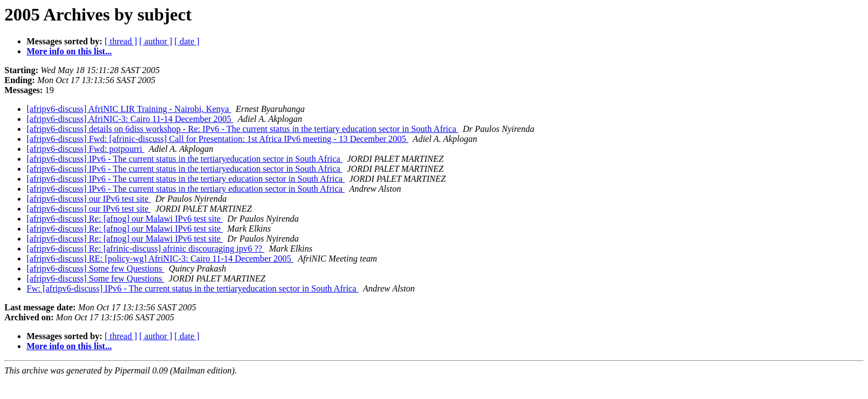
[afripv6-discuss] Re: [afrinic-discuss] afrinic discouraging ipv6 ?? (146, 249)
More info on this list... (69, 51)
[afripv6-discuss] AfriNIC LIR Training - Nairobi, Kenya (129, 109)
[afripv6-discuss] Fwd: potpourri (86, 149)
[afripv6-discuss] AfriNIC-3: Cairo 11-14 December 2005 (130, 119)
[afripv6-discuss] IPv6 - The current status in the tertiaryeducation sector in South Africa (185, 159)
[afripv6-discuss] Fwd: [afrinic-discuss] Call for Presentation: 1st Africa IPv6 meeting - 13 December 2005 (218, 139)
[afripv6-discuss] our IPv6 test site (89, 199)
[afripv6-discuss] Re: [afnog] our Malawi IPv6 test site (125, 219)
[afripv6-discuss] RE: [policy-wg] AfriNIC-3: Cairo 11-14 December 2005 (160, 259)
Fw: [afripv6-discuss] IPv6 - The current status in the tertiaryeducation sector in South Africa (193, 288)
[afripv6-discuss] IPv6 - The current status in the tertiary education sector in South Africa (186, 179)
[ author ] (156, 41)
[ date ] (187, 41)
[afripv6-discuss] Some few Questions (95, 268)
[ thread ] (121, 41)
